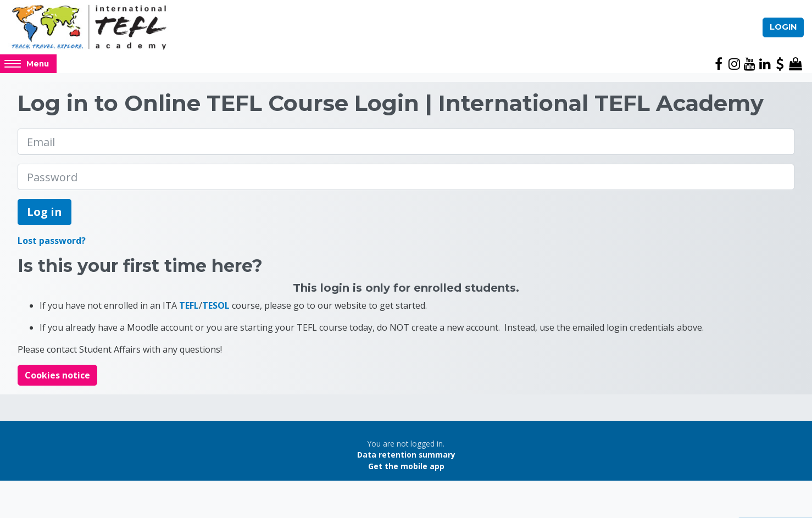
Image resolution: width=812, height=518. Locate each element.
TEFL (189, 305)
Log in (45, 212)
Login (783, 27)
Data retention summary (406, 455)
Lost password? (52, 241)
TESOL (216, 305)
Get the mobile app (406, 466)
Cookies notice (57, 375)
